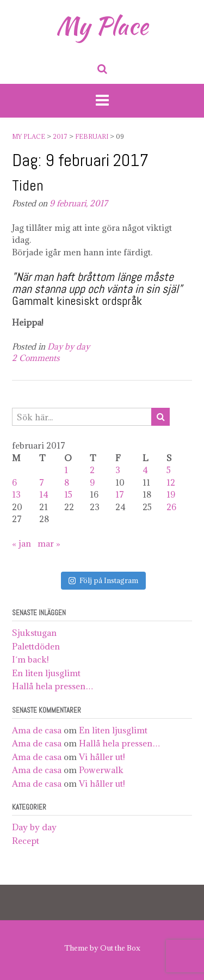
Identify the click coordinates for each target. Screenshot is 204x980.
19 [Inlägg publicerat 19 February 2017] (171, 494)
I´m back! (30, 659)
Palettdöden (36, 646)
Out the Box (120, 948)
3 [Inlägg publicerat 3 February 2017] (118, 470)
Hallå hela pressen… (53, 686)
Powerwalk (101, 770)
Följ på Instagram (103, 580)
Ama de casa (37, 730)
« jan (21, 543)
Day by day (69, 347)
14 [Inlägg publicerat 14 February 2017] (44, 494)
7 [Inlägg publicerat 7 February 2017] (42, 482)
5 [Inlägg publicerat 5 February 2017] (169, 470)
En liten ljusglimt (46, 673)
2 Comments (36, 358)
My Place (102, 26)
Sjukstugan (34, 633)
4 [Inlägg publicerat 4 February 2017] (145, 470)
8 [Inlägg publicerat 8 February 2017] (67, 482)
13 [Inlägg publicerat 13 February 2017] (16, 494)
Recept (26, 841)
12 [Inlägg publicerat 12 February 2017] (171, 482)
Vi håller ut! (102, 757)
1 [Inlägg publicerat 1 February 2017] (66, 470)
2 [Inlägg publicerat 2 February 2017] (92, 470)
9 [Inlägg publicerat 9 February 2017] (92, 482)
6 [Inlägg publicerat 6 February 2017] (14, 482)
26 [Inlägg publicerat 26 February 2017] (171, 507)
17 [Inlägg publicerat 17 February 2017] (120, 494)
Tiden (28, 185)
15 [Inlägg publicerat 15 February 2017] (68, 494)
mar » (49, 543)
